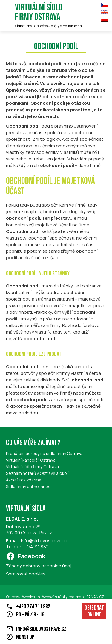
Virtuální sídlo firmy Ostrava (39, 13)
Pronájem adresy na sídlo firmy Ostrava (44, 453)
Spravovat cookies (26, 574)
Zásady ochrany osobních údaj (39, 566)
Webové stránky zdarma (62, 597)
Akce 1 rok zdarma (24, 480)
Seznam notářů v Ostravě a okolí (37, 473)
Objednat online (94, 611)
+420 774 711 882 (33, 607)
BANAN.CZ (95, 597)
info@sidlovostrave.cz (44, 541)
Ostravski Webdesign (23, 597)
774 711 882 (37, 547)
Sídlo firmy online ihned (28, 486)
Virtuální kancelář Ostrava (31, 460)
